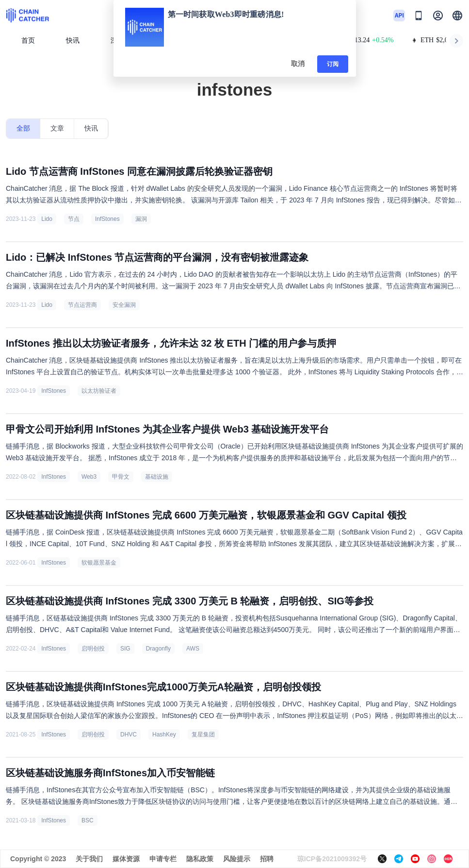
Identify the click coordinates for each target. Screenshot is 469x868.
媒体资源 (126, 859)
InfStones (107, 219)
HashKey (164, 734)
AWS (193, 649)
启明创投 (93, 649)
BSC (88, 820)
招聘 (267, 859)
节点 (74, 219)
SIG (125, 649)
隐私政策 (200, 859)
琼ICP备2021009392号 (332, 859)
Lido (47, 219)
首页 (28, 41)
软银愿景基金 (99, 563)
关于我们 (89, 859)
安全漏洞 (124, 305)
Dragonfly (158, 649)
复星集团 (203, 734)
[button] (457, 16)
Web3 (89, 477)
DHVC (129, 734)
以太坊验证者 (99, 391)
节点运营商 (82, 305)
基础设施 (157, 477)
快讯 (73, 41)
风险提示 (237, 859)
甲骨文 (121, 477)
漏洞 (141, 219)
